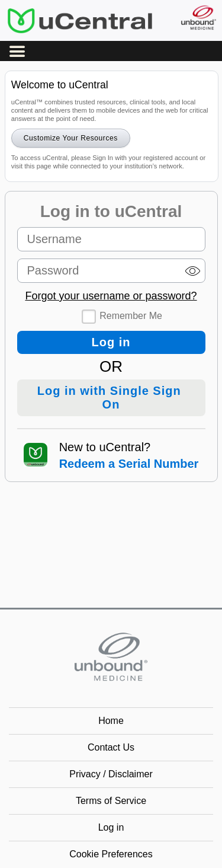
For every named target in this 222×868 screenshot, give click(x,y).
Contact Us (111, 747)
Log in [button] (111, 827)
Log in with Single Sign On (111, 398)
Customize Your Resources (71, 138)
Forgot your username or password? (111, 296)
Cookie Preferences (111, 854)
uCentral (80, 20)
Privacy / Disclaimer (111, 774)
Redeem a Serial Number (129, 464)
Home (111, 721)
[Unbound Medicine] (198, 17)
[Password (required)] (111, 271)
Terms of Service (111, 801)
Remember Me (131, 316)
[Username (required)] (111, 239)
